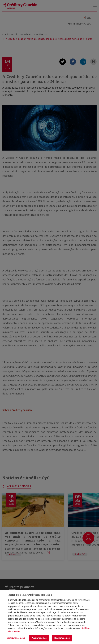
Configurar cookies (16, 638)
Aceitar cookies (39, 638)
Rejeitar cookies (62, 638)
